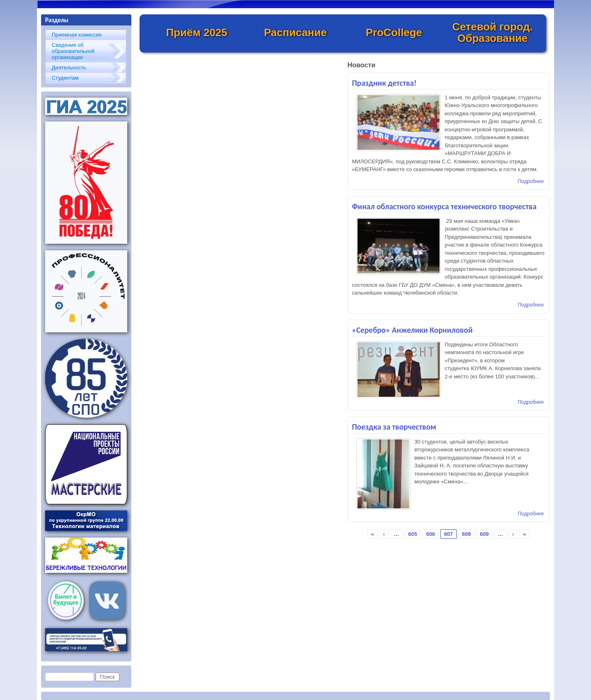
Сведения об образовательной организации (73, 51)
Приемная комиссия (77, 35)
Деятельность (69, 67)
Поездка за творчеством (394, 427)
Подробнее (531, 181)
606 (431, 534)
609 (484, 534)
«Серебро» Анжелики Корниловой (412, 330)
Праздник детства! (384, 83)
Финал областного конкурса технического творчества (444, 206)
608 (467, 534)
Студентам (65, 78)
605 (412, 534)
